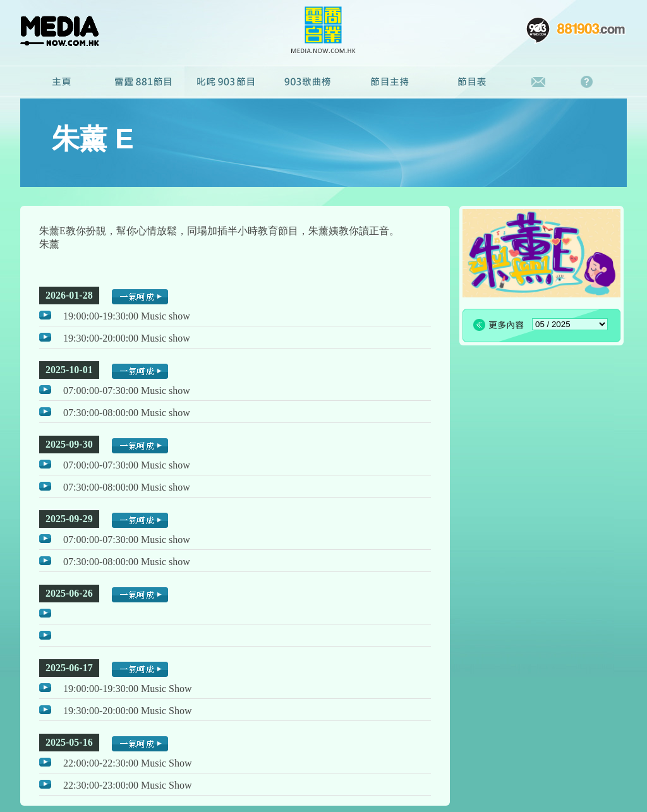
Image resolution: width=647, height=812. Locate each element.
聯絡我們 (539, 82)
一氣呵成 (140, 297)
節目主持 (390, 82)
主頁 (61, 82)
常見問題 (590, 82)
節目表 (472, 82)
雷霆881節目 (143, 82)
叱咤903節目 (226, 82)
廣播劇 (308, 82)
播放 (45, 315)
